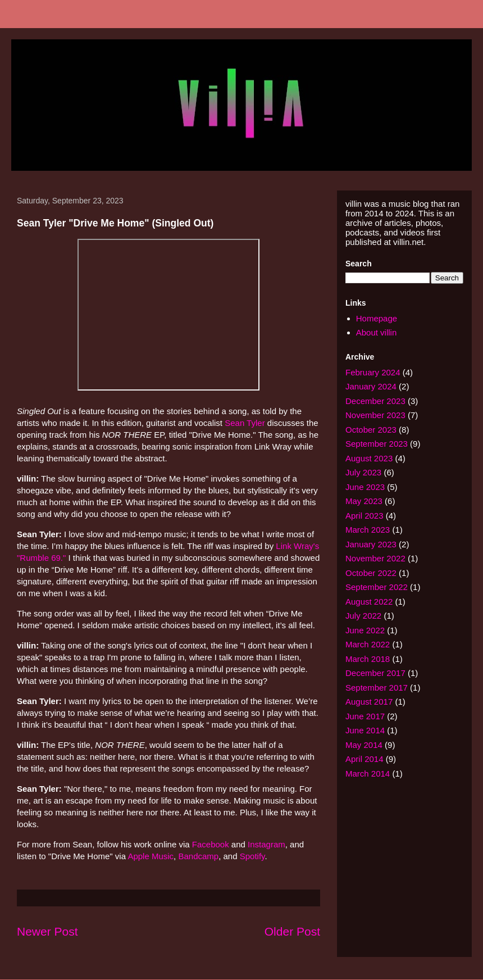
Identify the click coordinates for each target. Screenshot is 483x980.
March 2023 (368, 530)
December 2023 (375, 401)
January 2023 (371, 544)
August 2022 (369, 602)
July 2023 (363, 472)
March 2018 (368, 659)
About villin (377, 332)
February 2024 (373, 372)
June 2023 (365, 487)
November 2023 (375, 415)
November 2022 (375, 558)
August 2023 (369, 458)
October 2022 (371, 573)
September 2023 (377, 444)
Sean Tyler (245, 423)
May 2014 (364, 745)
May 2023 (364, 501)
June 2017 (365, 716)
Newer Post (47, 931)
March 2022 (368, 644)
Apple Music (151, 856)
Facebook (211, 844)
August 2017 (369, 702)
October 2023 (371, 430)
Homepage (377, 318)
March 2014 (368, 773)
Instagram (266, 844)
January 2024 (371, 386)
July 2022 (363, 616)
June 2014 (365, 730)
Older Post (292, 931)
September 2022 (377, 587)
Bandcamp (198, 856)
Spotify (252, 856)
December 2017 (375, 673)
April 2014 (364, 759)
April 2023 (364, 516)
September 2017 (377, 688)
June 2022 (365, 630)
